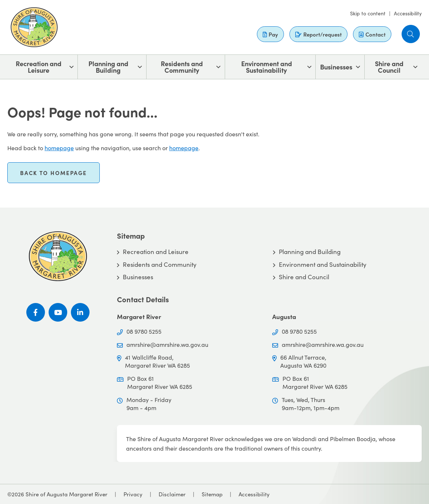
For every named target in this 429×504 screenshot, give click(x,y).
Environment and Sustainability (267, 67)
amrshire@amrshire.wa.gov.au (167, 344)
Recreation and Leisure (39, 67)
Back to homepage (54, 173)
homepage (59, 148)
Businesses (336, 67)
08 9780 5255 (144, 331)
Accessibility (408, 13)
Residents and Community (182, 67)
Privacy (133, 494)
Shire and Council (389, 67)
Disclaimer (172, 494)
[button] (411, 34)
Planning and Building (108, 67)
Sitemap (212, 494)
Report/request (318, 34)
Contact (372, 34)
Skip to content (368, 13)
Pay (270, 34)
